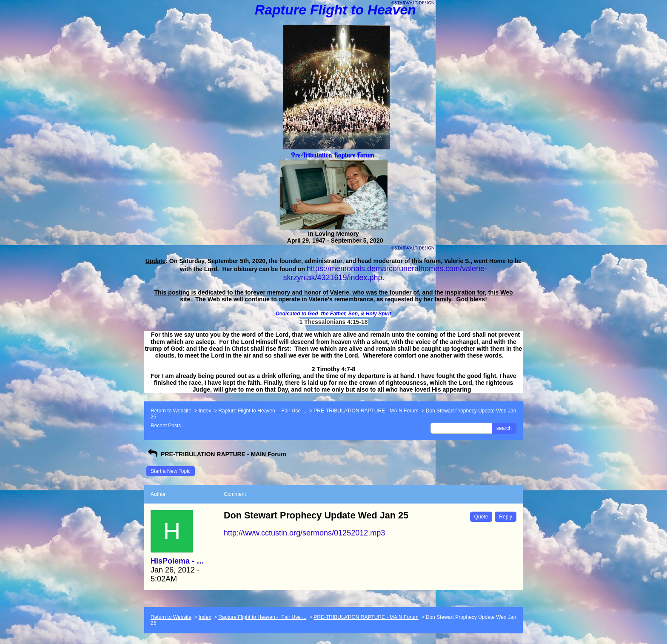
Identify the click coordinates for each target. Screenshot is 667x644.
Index (205, 411)
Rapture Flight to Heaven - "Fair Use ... (262, 411)
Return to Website (171, 411)
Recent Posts (166, 426)
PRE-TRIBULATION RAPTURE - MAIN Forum (366, 411)
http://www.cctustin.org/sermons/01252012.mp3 (304, 533)
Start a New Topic (171, 471)
